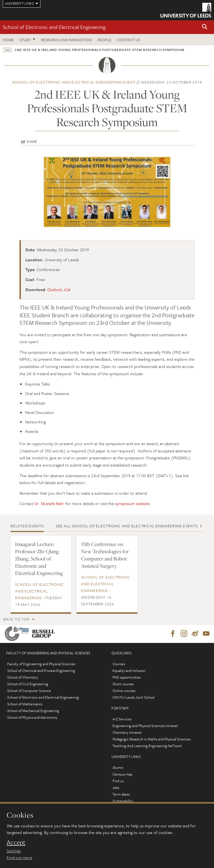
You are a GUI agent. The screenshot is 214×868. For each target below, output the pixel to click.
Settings (14, 851)
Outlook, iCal (59, 289)
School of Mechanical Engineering (33, 711)
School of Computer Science (29, 691)
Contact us (128, 40)
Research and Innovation (66, 40)
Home (8, 40)
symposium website (132, 503)
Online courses (124, 691)
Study (25, 40)
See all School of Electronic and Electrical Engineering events (127, 526)
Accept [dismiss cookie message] (16, 842)
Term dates (121, 794)
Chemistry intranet (127, 732)
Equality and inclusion (129, 670)
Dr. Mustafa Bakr (49, 503)
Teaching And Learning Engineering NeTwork (147, 746)
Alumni (118, 767)
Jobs (116, 787)
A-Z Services (122, 719)
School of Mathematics (25, 704)
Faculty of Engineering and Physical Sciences (41, 664)
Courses (119, 664)
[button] (205, 27)
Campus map (122, 774)
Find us (118, 781)
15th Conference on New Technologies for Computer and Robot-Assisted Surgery (105, 555)
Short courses (123, 684)
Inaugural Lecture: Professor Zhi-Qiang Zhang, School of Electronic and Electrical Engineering (39, 559)
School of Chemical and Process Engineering (41, 670)
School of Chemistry (23, 677)
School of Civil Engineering (28, 684)
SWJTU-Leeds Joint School (133, 697)
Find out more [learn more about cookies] (20, 857)
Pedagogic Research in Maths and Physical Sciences (152, 739)
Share (32, 142)
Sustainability (123, 801)
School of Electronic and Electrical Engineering (54, 27)
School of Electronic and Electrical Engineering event (74, 82)
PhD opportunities (127, 677)
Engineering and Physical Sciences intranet (145, 726)
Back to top (16, 619)
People (104, 40)
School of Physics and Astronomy (32, 717)
